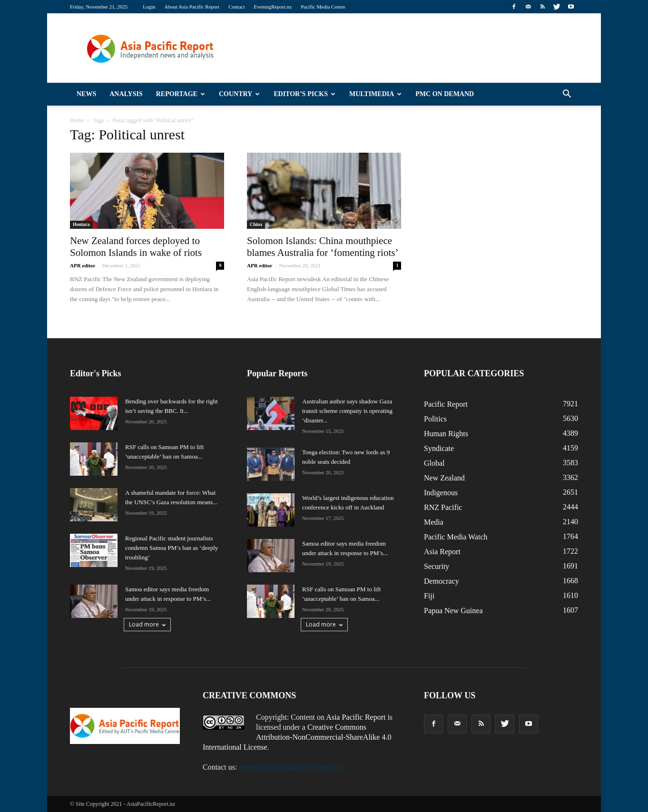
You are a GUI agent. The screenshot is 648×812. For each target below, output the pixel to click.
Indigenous (441, 493)
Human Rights (446, 434)
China (256, 224)
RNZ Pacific (443, 507)
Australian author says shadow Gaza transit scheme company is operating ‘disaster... (347, 411)
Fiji (429, 596)
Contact (236, 7)
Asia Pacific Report (356, 717)
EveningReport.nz (273, 7)
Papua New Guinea (453, 611)
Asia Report (442, 552)
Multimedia (375, 94)
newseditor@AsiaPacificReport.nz (291, 767)
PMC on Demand (445, 94)
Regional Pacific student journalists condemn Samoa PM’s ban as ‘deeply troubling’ (172, 548)
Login (149, 7)
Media (434, 522)
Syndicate (439, 448)
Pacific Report (446, 404)
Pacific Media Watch (456, 537)
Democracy (442, 581)
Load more (147, 624)
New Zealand (444, 478)
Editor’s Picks (304, 94)
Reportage (181, 94)
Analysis (126, 94)
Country (239, 94)
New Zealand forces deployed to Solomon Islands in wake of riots (136, 247)
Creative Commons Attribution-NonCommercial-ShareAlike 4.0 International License (297, 737)
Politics (435, 419)
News (86, 94)
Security (437, 566)
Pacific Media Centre (323, 7)
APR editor (83, 265)
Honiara (81, 224)
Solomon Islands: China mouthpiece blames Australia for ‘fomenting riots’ (323, 247)
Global (434, 463)
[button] (567, 94)
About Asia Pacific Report (192, 7)
